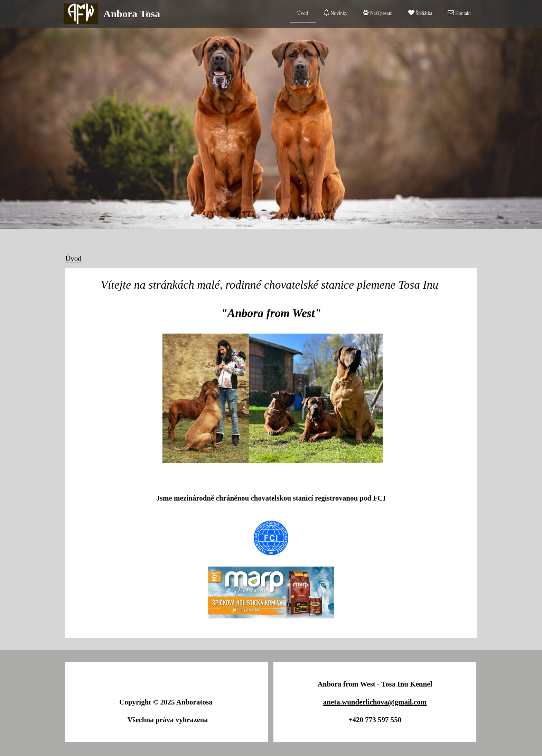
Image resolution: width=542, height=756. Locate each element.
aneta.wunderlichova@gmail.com (375, 702)
